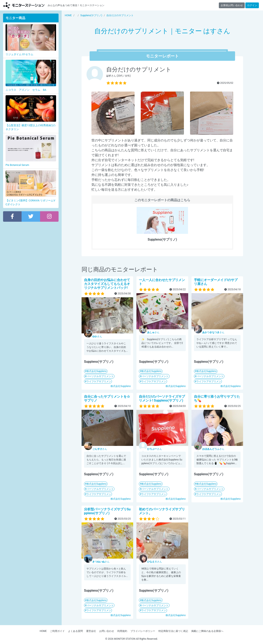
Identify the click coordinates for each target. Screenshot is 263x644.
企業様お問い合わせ (232, 5)
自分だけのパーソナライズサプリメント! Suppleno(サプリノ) (162, 398)
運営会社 (91, 631)
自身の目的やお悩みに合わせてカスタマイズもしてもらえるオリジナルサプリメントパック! (107, 284)
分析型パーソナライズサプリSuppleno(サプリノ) (107, 511)
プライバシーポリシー (143, 631)
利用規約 (122, 631)
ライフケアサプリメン (99, 381)
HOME (43, 631)
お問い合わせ (107, 631)
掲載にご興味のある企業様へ (207, 631)
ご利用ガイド (57, 631)
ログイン (252, 5)
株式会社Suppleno (97, 371)
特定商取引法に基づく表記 (173, 631)
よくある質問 (75, 631)
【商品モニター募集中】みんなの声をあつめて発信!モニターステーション (24, 5)
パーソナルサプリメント (100, 376)
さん (97, 336)
